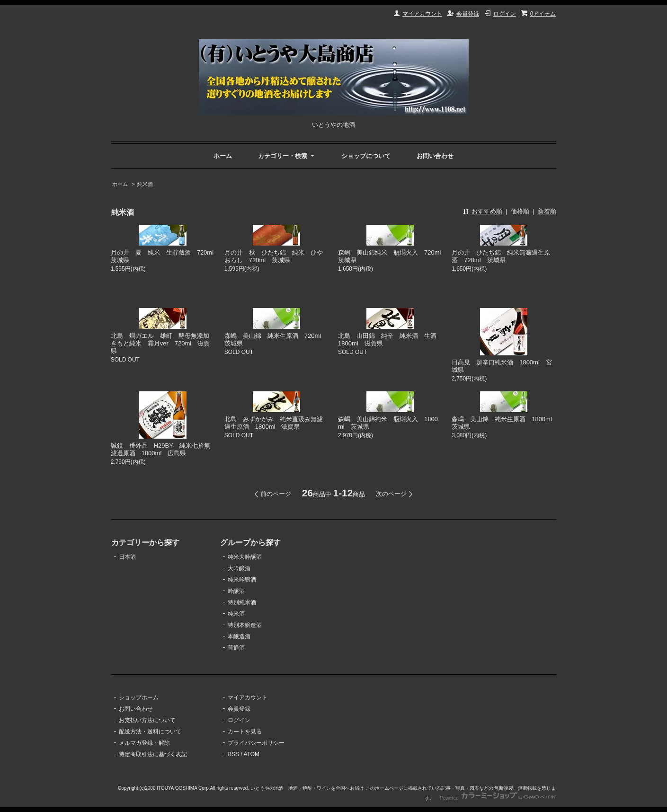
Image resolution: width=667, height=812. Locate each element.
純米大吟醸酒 (245, 557)
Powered (498, 798)
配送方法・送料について (150, 732)
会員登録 (468, 14)
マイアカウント (422, 14)
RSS (234, 754)
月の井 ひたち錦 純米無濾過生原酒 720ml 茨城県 (501, 256)
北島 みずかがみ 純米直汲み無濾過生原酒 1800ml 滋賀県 (274, 423)
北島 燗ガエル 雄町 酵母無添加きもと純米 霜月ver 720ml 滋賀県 (160, 343)
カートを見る (245, 732)
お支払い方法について (147, 720)
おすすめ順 (487, 211)
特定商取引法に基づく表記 (153, 754)
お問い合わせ (435, 156)
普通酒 (236, 648)
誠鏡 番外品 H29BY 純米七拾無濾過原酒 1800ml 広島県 (160, 449)
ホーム (223, 156)
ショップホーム (139, 697)
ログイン (505, 14)
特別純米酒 (242, 602)
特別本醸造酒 (245, 625)
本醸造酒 (239, 636)
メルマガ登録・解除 (144, 743)
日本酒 (127, 557)
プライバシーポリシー (256, 743)
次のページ (391, 494)
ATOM (252, 754)
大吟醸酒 (239, 568)
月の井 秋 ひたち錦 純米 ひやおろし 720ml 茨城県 (274, 256)
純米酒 (145, 184)
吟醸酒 (236, 591)
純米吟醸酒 (242, 580)
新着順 (547, 211)
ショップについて (366, 156)
